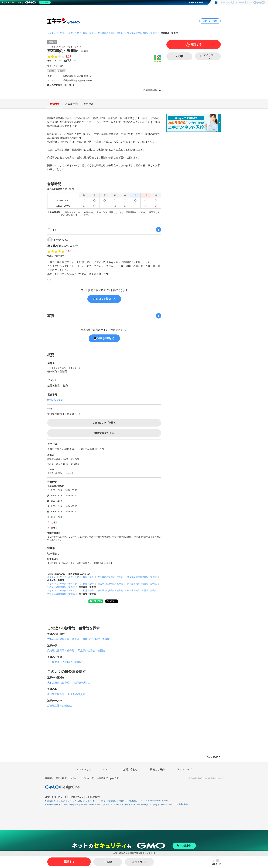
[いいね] (49, 280)
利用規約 (49, 778)
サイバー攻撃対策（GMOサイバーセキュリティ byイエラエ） (88, 805)
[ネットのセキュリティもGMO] (27, 2)
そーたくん (61, 240)
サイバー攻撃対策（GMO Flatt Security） (133, 805)
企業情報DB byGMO (108, 778)
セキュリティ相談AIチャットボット (155, 801)
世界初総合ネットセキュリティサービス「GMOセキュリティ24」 (71, 801)
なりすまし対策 (159, 805)
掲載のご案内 (157, 769)
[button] (216, 862)
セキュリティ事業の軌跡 (178, 804)
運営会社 (62, 778)
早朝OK (51, 71)
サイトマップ (184, 769)
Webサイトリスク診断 (128, 801)
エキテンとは (84, 769)
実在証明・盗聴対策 (53, 805)
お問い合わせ (130, 769)
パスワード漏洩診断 (108, 801)
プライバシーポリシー (82, 778)
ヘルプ (107, 769)
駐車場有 (61, 71)
